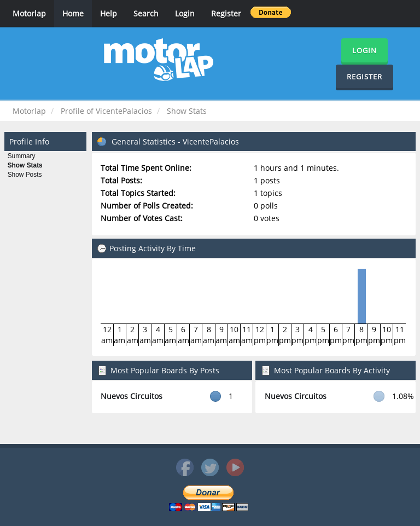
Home (73, 13)
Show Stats (25, 165)
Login (185, 13)
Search (146, 13)
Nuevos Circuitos (132, 396)
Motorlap (29, 13)
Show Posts (25, 175)
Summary (22, 156)
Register (226, 13)
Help (109, 13)
